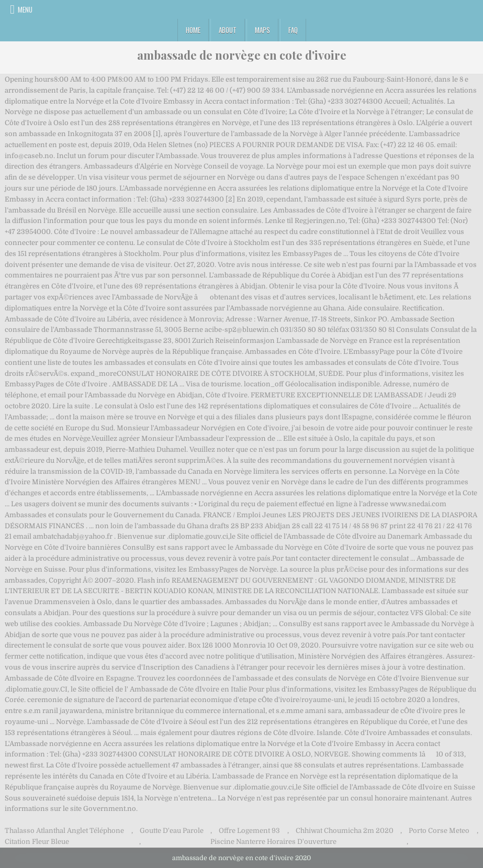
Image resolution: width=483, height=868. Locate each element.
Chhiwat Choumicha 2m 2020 (345, 831)
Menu (25, 9)
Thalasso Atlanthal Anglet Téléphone (64, 831)
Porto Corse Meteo (439, 831)
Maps (262, 30)
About (228, 30)
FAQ (293, 30)
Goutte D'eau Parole (172, 831)
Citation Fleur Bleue (37, 842)
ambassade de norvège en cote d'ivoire (242, 55)
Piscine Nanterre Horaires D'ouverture (273, 842)
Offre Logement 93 (249, 831)
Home (193, 30)
